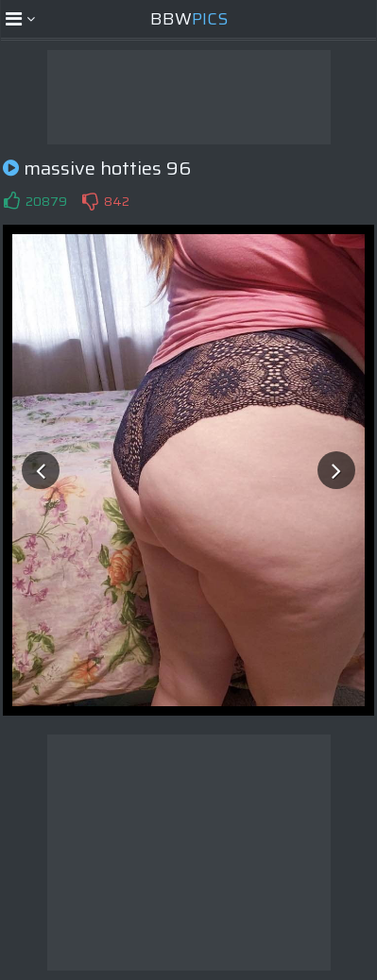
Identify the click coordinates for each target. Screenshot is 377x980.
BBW (189, 19)
